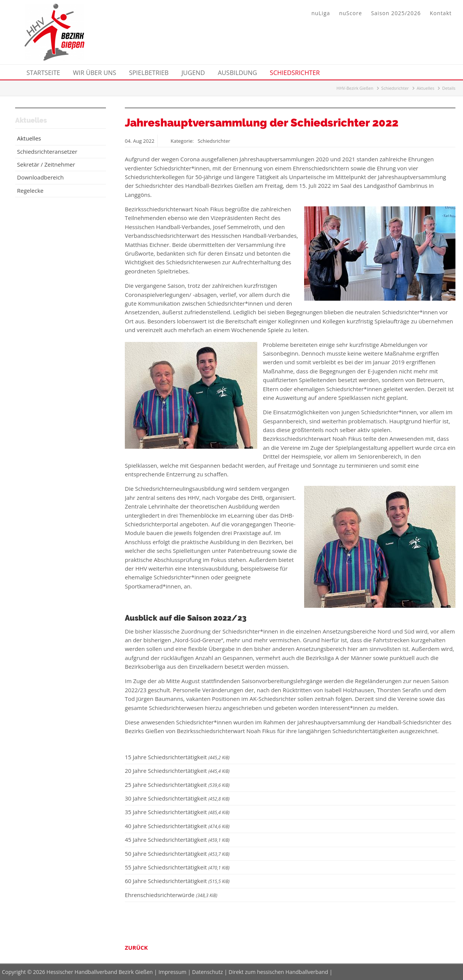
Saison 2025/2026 (396, 13)
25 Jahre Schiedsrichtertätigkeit (177, 785)
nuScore (350, 13)
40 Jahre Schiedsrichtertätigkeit (177, 826)
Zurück (136, 947)
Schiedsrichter (395, 88)
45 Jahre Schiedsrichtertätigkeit (177, 840)
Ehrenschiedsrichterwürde (171, 895)
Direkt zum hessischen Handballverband (278, 972)
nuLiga (321, 13)
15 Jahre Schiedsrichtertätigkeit (177, 757)
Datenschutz (207, 972)
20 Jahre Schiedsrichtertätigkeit (177, 771)
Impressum (172, 972)
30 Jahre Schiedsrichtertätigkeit (177, 798)
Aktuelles (426, 88)
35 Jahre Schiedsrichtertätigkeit (177, 812)
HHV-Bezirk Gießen (355, 88)
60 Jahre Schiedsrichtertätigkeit (177, 881)
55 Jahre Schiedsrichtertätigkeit (177, 867)
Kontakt (441, 13)
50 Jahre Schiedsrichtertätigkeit (177, 854)
